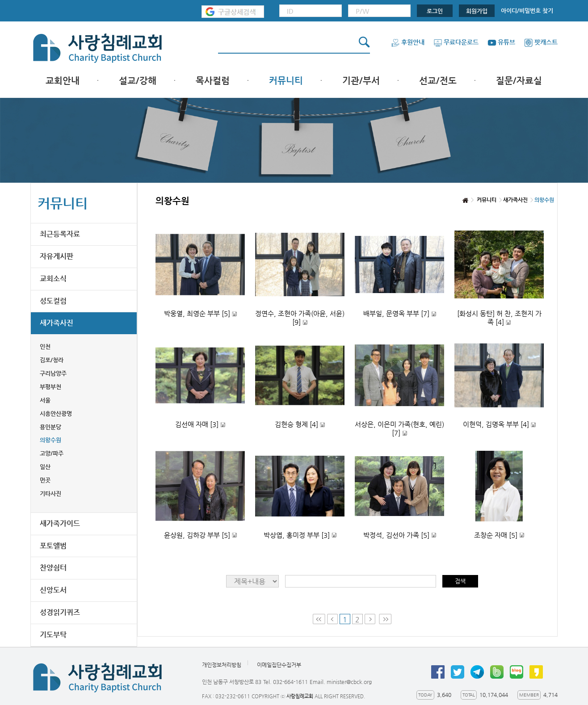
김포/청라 (52, 360)
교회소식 (53, 279)
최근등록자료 (60, 234)
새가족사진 (57, 323)
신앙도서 (53, 590)
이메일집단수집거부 (279, 665)
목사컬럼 (213, 81)
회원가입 (477, 11)
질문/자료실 (519, 81)
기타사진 (50, 493)
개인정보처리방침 (222, 665)
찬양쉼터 (53, 568)
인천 (45, 346)
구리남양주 (53, 373)
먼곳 (45, 480)
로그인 (435, 11)
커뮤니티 (286, 81)
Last (385, 619)
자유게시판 (57, 256)
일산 (45, 467)
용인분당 (50, 427)
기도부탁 (53, 635)
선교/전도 (438, 81)
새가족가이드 (60, 523)
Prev (332, 619)
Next (371, 619)
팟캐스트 (541, 42)
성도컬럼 (53, 301)
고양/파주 (52, 453)
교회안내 (63, 81)
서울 (45, 400)
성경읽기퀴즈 (60, 612)
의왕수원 (50, 440)
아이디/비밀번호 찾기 (527, 10)
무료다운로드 (456, 42)
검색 (460, 581)
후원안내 (408, 42)
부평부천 (50, 387)
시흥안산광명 (56, 413)
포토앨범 (53, 546)
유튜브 (501, 42)
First (319, 619)
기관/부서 (361, 81)
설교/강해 (138, 81)
